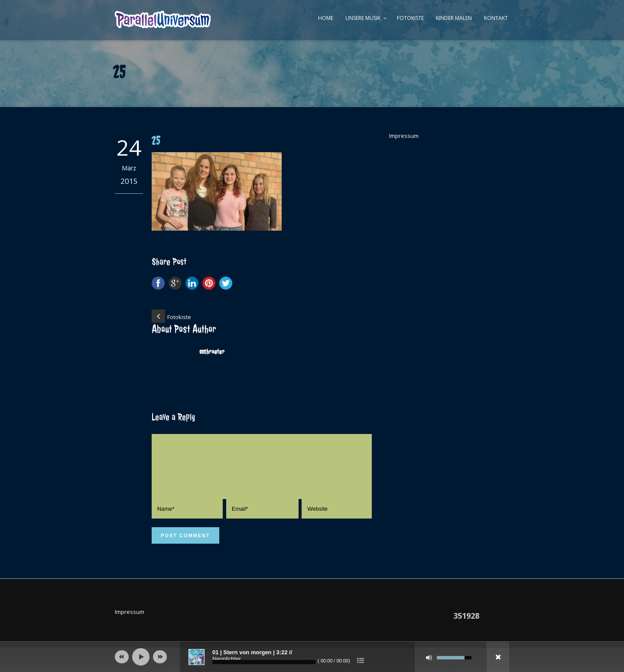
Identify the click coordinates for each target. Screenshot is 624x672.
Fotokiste (410, 18)
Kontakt (496, 18)
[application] (312, 657)
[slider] (264, 662)
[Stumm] (429, 658)
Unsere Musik (363, 18)
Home (326, 18)
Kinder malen (454, 18)
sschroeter (212, 352)
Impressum (404, 136)
